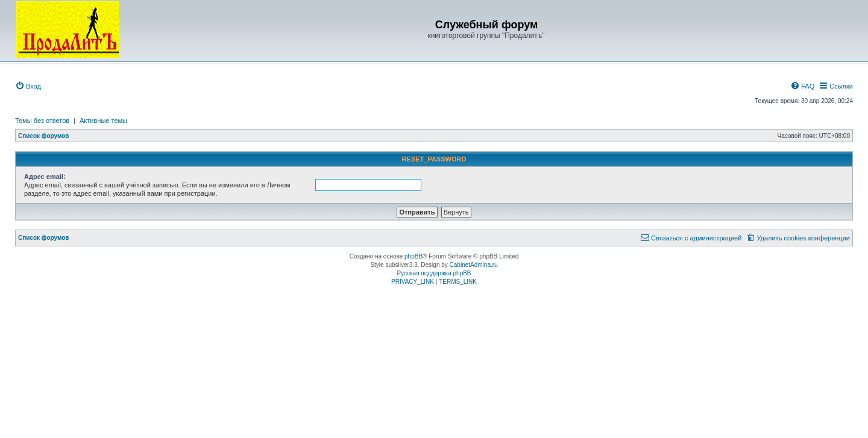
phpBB (414, 256)
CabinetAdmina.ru (474, 265)
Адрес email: (45, 177)
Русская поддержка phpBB (434, 273)
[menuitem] (28, 86)
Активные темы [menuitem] (103, 120)
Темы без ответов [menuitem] (42, 120)
